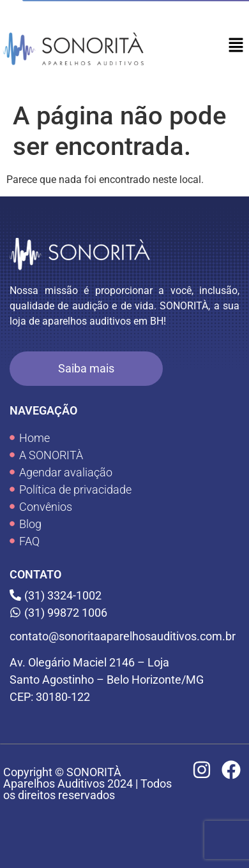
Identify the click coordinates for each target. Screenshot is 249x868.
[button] (236, 46)
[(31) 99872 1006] (124, 613)
